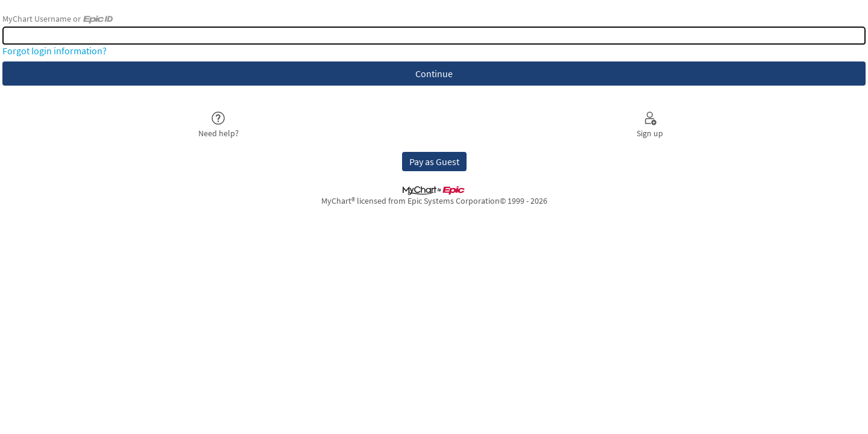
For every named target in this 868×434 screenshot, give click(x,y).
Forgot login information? (55, 51)
